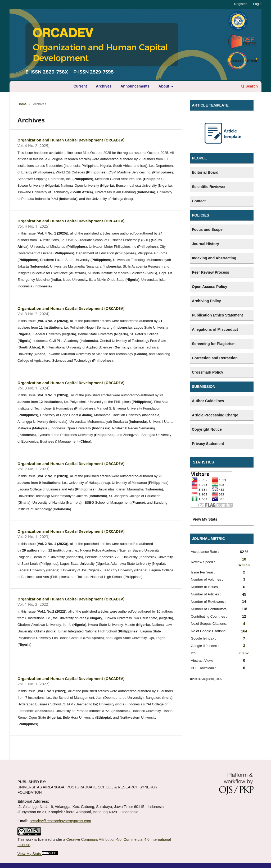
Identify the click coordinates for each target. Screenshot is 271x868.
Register (240, 4)
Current (80, 86)
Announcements (135, 86)
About (164, 86)
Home (22, 104)
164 (244, 631)
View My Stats (29, 854)
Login (257, 4)
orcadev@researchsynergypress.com (60, 821)
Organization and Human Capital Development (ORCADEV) (71, 140)
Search (249, 86)
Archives (104, 86)
